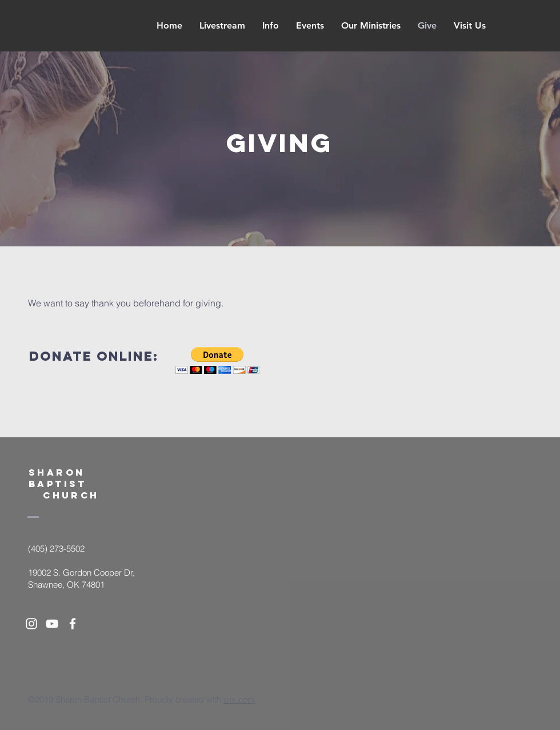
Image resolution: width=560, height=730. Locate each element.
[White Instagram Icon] (31, 624)
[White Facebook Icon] (73, 624)
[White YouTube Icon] (52, 624)
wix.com (239, 699)
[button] (217, 360)
